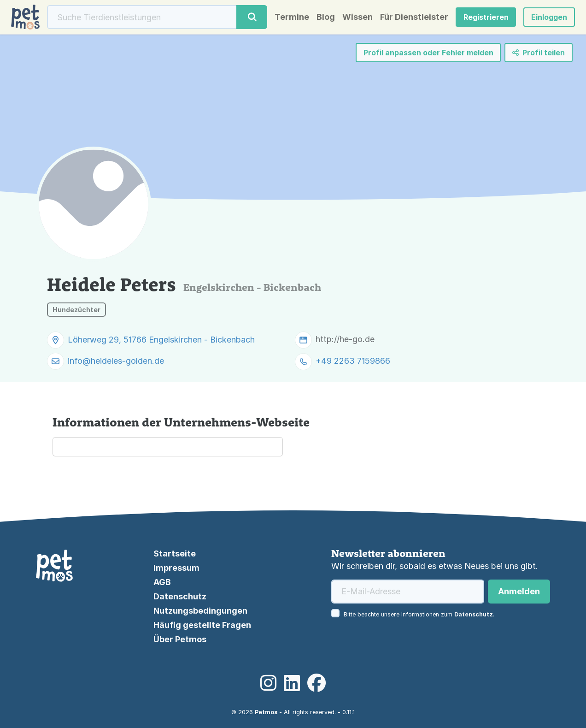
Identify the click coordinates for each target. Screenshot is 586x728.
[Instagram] (268, 683)
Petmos (266, 712)
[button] (549, 17)
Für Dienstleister (414, 17)
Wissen (357, 17)
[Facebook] (316, 683)
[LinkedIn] (292, 683)
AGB (162, 582)
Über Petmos (180, 639)
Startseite (175, 553)
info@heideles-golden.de (116, 361)
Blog (326, 17)
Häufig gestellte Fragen (202, 625)
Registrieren (486, 17)
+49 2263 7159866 (353, 361)
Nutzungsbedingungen (200, 611)
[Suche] (142, 17)
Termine (292, 17)
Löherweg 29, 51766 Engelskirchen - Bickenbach (161, 340)
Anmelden (519, 591)
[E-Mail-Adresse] (408, 592)
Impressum (176, 568)
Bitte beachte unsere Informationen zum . (419, 614)
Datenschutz (180, 596)
